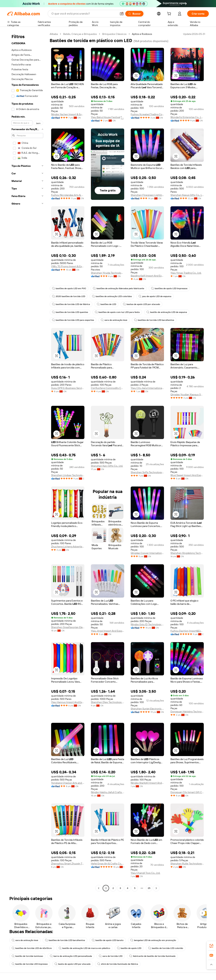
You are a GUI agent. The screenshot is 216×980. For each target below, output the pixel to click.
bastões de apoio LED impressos (169, 288)
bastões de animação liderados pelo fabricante (119, 288)
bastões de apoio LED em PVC (69, 288)
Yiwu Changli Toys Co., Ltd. (145, 873)
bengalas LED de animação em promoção (153, 940)
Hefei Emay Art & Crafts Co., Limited (108, 864)
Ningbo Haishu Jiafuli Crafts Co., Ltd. (108, 792)
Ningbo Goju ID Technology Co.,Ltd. (147, 624)
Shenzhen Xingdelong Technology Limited (187, 553)
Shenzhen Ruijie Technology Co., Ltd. (187, 864)
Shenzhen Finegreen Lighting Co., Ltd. (147, 195)
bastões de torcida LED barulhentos (154, 320)
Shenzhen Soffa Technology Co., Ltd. (147, 472)
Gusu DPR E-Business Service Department (68, 388)
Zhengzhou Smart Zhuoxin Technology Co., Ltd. (68, 864)
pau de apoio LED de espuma (155, 296)
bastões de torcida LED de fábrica (71, 304)
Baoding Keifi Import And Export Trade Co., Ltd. (147, 276)
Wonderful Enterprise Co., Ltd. (187, 117)
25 (149, 888)
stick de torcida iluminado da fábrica (118, 964)
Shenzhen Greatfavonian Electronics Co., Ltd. (68, 627)
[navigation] (27, 462)
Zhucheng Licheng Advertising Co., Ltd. (68, 547)
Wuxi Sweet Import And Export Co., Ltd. (187, 475)
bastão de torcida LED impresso (30, 964)
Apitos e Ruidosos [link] (142, 34)
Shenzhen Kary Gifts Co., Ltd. (107, 466)
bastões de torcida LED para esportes (73, 320)
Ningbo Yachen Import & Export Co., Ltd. (68, 114)
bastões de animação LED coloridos (112, 296)
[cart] (170, 14)
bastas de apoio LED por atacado (141, 304)
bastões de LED (106, 304)
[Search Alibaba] (84, 14)
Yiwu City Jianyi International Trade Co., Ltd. (147, 388)
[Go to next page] (156, 888)
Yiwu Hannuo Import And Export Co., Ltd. (68, 702)
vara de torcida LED (111, 956)
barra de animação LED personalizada (71, 956)
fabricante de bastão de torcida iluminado (152, 956)
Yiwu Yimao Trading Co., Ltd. (186, 273)
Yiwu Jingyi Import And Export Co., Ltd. (108, 631)
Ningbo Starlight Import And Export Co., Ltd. (147, 783)
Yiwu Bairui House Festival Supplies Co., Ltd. (108, 117)
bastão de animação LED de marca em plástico (84, 948)
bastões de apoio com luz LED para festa (117, 312)
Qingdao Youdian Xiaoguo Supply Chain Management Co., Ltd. (187, 394)
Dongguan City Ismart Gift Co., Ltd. (187, 792)
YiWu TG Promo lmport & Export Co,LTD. (68, 266)
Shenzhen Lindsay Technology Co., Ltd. (68, 475)
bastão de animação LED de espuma (167, 312)
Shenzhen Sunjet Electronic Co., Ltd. (147, 709)
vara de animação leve (114, 320)
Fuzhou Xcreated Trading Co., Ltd (147, 114)
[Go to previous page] (99, 888)
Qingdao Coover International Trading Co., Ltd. (147, 553)
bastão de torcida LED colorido (166, 948)
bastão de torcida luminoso (27, 956)
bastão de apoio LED (129, 948)
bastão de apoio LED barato (108, 940)
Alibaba (54, 34)
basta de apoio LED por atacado (73, 964)
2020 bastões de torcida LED (69, 296)
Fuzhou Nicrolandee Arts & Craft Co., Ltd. (68, 195)
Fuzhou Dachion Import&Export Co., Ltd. (187, 631)
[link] (211, 946)
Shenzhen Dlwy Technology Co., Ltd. (108, 702)
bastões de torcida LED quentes (70, 312)
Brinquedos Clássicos (114, 34)
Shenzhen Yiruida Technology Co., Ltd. (108, 273)
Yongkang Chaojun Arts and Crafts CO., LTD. (68, 783)
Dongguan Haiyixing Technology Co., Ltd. (187, 712)
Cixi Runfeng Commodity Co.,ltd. (108, 388)
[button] (122, 14)
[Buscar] (134, 14)
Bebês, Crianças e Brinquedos (80, 34)
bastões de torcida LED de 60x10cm (32, 948)
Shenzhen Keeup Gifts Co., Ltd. (187, 195)
